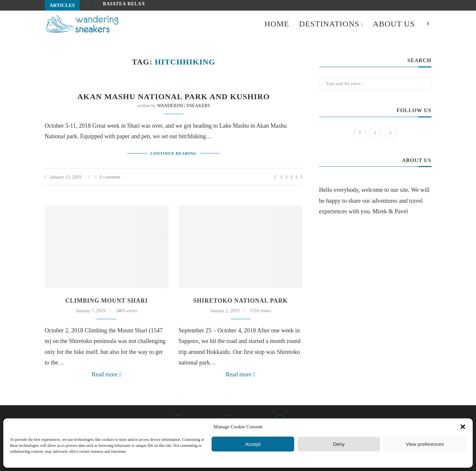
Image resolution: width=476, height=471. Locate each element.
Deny (339, 444)
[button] (463, 427)
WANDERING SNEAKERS (184, 106)
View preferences (425, 444)
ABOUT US (394, 24)
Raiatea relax (124, 5)
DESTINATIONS (329, 24)
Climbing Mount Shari (107, 301)
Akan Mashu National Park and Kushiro (174, 97)
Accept (253, 444)
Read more (106, 374)
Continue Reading (174, 153)
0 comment (108, 177)
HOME (277, 24)
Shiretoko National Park (241, 301)
